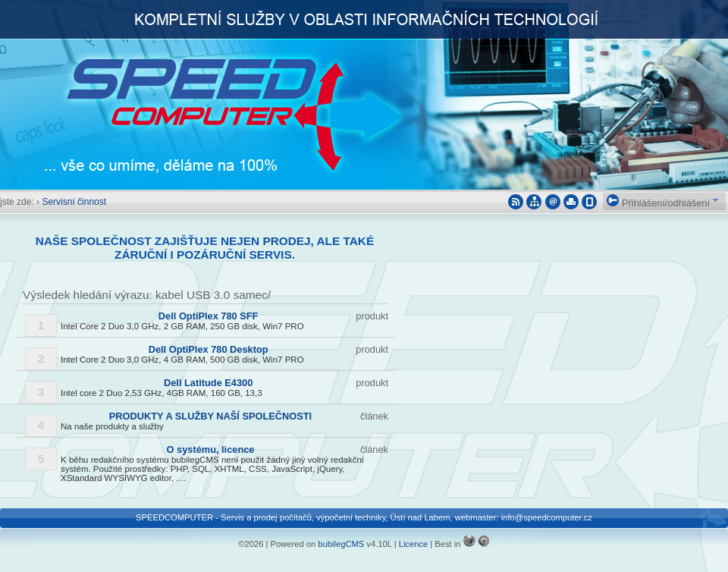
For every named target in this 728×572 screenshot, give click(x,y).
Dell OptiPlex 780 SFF (209, 316)
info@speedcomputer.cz (547, 517)
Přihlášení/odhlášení (658, 203)
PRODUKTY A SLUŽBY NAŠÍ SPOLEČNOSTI (210, 416)
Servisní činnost (74, 202)
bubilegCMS (341, 544)
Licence (414, 544)
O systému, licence (211, 449)
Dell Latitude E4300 (208, 383)
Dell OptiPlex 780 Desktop (209, 349)
